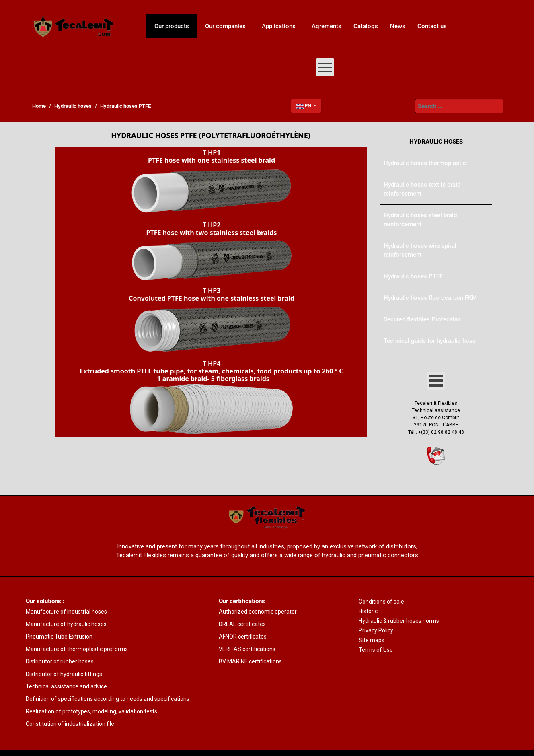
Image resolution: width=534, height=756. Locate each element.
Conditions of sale (381, 602)
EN (304, 106)
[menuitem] (74, 26)
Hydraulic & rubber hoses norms (399, 621)
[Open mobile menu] (325, 67)
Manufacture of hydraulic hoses (66, 624)
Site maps (372, 640)
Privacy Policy (376, 630)
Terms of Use (376, 650)
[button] (211, 183)
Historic (368, 611)
